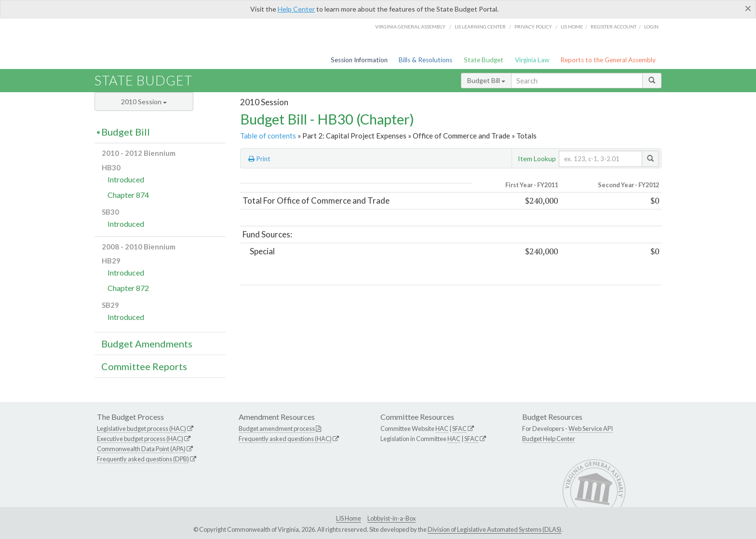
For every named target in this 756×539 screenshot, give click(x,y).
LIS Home (349, 518)
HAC (442, 428)
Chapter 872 (128, 288)
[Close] (748, 8)
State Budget (484, 60)
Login (651, 27)
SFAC (459, 428)
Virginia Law (532, 60)
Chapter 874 (128, 195)
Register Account (614, 27)
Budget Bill (486, 80)
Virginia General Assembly (410, 27)
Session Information (359, 60)
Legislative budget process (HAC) (142, 428)
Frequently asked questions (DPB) (143, 459)
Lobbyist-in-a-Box (391, 518)
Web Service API (591, 428)
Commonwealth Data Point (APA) (141, 449)
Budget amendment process (277, 428)
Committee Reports (144, 366)
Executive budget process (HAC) (140, 439)
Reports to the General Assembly (608, 60)
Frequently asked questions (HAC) (285, 439)
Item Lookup (537, 159)
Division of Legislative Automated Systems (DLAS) (494, 529)
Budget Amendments (147, 344)
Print (259, 159)
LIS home (572, 27)
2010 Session (144, 102)
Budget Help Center (549, 439)
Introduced (126, 179)
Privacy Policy (533, 27)
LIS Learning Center (480, 27)
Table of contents (268, 136)
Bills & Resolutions (425, 60)
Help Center (296, 9)
